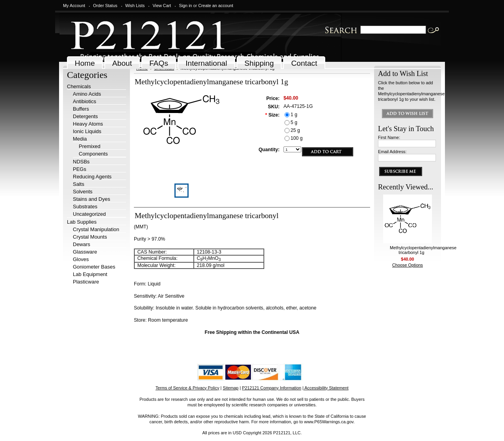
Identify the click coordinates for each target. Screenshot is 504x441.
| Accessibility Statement (325, 388)
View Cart (162, 6)
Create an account (216, 6)
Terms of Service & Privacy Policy (187, 388)
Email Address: (392, 152)
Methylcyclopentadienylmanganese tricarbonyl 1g (423, 250)
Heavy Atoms (88, 124)
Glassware (85, 252)
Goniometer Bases (94, 267)
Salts (79, 184)
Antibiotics (84, 101)
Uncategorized (89, 214)
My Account (74, 6)
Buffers (81, 109)
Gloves (81, 259)
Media (80, 139)
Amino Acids (87, 94)
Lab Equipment (90, 274)
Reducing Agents (92, 177)
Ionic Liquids (87, 131)
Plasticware (86, 282)
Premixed (90, 146)
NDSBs (81, 162)
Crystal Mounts (90, 237)
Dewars (82, 244)
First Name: (389, 137)
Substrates (85, 207)
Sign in (185, 6)
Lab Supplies (82, 222)
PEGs (80, 169)
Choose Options (408, 265)
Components (93, 154)
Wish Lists (135, 6)
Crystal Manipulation (96, 229)
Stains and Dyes (92, 199)
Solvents (83, 192)
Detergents (85, 116)
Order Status (105, 6)
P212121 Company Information (272, 388)
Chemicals (79, 86)
